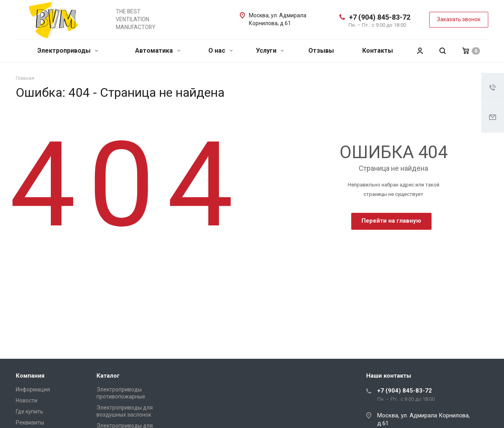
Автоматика (158, 51)
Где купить (30, 411)
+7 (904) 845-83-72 (380, 17)
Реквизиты (30, 422)
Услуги (270, 51)
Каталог (108, 376)
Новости (27, 400)
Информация (33, 389)
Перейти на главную (391, 221)
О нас (220, 51)
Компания (30, 376)
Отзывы (321, 51)
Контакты (378, 51)
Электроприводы (68, 51)
